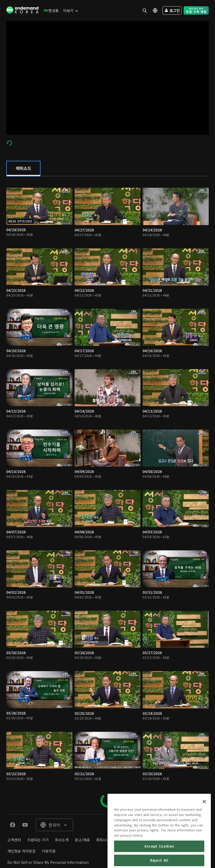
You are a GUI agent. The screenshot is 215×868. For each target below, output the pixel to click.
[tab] (23, 169)
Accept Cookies (159, 857)
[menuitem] (50, 10)
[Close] (204, 813)
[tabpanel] (107, 495)
